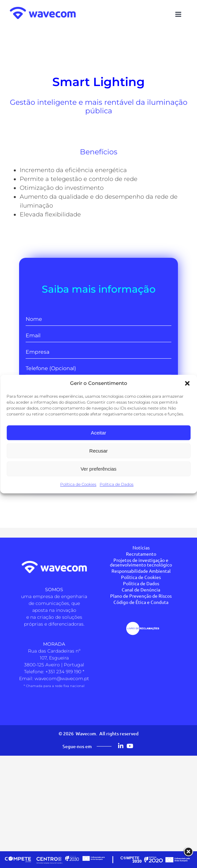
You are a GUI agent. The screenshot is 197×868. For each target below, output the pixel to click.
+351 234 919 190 (63, 672)
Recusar (99, 451)
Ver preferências (98, 469)
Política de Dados (117, 484)
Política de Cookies (78, 484)
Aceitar (98, 433)
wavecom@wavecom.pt (62, 679)
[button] (187, 383)
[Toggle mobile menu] (179, 14)
